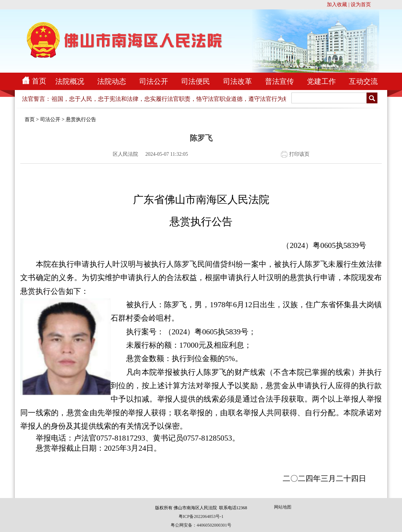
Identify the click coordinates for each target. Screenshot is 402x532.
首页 (39, 81)
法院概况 (70, 81)
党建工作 (321, 81)
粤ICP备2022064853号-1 (201, 516)
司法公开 (154, 81)
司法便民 (196, 81)
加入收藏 (337, 5)
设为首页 (361, 5)
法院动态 (112, 81)
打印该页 (299, 154)
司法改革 (238, 81)
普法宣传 (279, 81)
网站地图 (283, 507)
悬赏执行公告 (81, 119)
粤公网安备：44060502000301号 (201, 525)
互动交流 (363, 81)
